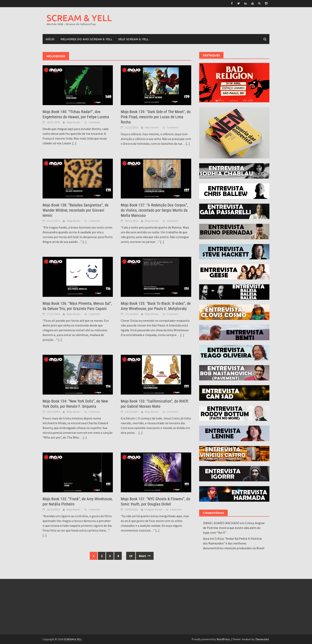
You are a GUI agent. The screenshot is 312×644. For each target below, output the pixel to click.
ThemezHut (262, 639)
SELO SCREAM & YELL (133, 39)
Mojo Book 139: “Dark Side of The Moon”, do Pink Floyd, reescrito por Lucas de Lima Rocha (156, 117)
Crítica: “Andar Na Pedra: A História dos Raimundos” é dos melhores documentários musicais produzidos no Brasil (234, 543)
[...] (74, 143)
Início (50, 39)
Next (145, 556)
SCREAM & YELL (79, 18)
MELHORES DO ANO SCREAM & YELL (86, 39)
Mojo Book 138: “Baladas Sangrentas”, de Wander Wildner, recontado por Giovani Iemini (76, 210)
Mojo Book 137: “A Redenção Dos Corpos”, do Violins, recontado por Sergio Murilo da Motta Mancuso (154, 210)
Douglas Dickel (154, 509)
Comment (94, 122)
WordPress (223, 639)
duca (206, 538)
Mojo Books (74, 122)
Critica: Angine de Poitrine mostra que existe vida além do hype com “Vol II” (234, 528)
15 (131, 556)
